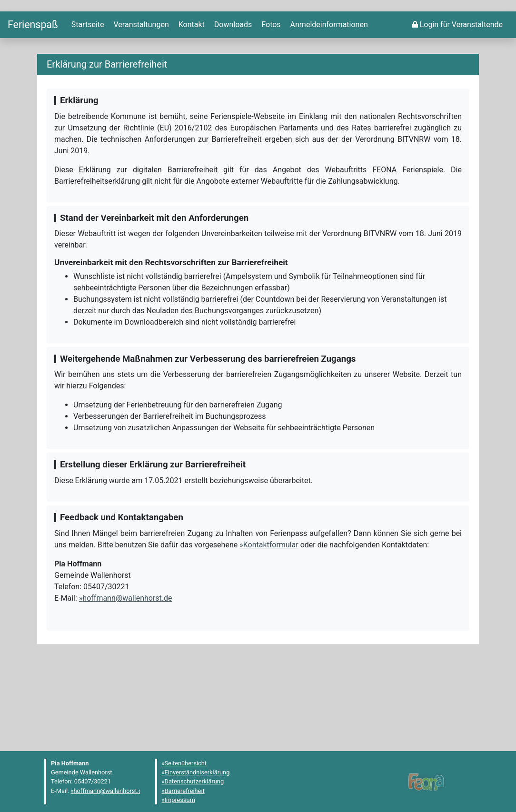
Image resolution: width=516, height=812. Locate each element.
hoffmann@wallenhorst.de (127, 676)
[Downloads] (232, 103)
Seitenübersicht (186, 763)
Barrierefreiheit (185, 791)
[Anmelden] (457, 103)
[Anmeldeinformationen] (328, 103)
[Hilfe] (270, 103)
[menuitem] (87, 103)
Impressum (180, 800)
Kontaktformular (271, 623)
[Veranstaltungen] (140, 103)
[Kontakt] (191, 103)
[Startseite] (33, 103)
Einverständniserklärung (197, 772)
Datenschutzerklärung (194, 782)
